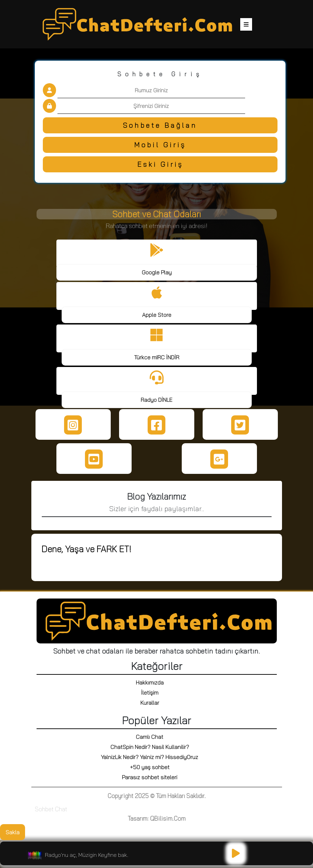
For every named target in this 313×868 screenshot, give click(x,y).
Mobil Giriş (160, 145)
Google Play (157, 272)
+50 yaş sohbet (150, 767)
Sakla (13, 832)
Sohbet (44, 809)
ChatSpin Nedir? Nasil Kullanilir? (150, 747)
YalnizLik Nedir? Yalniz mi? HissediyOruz (150, 757)
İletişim (150, 693)
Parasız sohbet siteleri (150, 777)
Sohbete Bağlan (160, 125)
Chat (61, 809)
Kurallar (150, 703)
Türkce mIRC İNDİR (157, 357)
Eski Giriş (160, 164)
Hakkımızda (150, 682)
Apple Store (157, 315)
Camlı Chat (150, 737)
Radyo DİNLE (156, 400)
